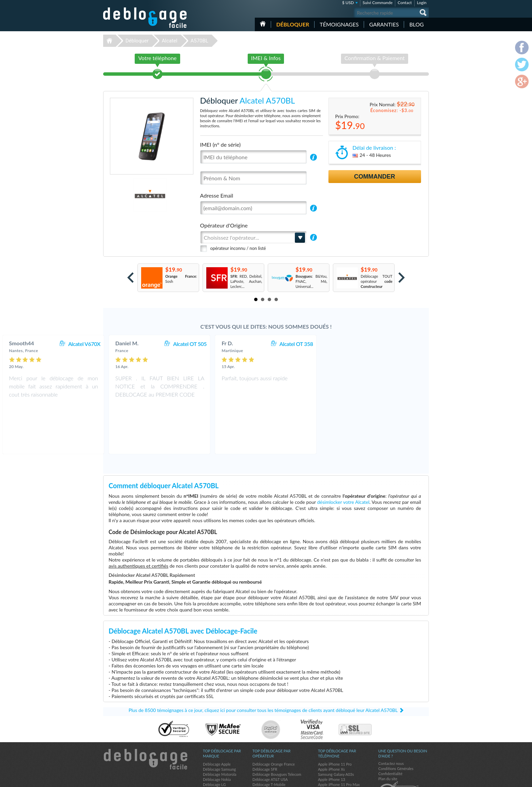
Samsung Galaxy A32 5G (338, 748)
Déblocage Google (218, 743)
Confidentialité (390, 727)
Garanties (384, 24)
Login (422, 3)
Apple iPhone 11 (331, 753)
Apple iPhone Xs (331, 722)
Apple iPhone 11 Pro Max (339, 738)
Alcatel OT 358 (403, 344)
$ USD (348, 3)
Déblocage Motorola (220, 727)
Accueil (263, 24)
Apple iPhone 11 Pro (335, 717)
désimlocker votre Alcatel (343, 455)
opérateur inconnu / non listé (238, 248)
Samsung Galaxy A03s (336, 727)
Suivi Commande (378, 3)
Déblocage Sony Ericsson (223, 753)
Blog (416, 24)
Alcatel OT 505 (296, 344)
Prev (130, 278)
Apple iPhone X (330, 743)
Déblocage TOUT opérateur (377, 281)
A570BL (199, 41)
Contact (405, 3)
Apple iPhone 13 (331, 733)
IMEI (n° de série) (221, 144)
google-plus (424, 779)
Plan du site (388, 732)
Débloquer (293, 24)
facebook (397, 779)
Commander (375, 177)
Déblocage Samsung (219, 722)
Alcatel (170, 41)
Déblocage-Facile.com (145, 712)
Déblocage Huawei (218, 748)
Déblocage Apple (217, 717)
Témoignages (339, 24)
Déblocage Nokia (217, 733)
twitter (410, 779)
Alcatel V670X (191, 344)
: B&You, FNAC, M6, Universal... (311, 281)
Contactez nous (391, 717)
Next (402, 278)
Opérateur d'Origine (224, 225)
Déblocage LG (214, 738)
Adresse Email (217, 195)
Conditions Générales (396, 722)
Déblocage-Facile (145, 18)
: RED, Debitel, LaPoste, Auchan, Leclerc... (246, 281)
